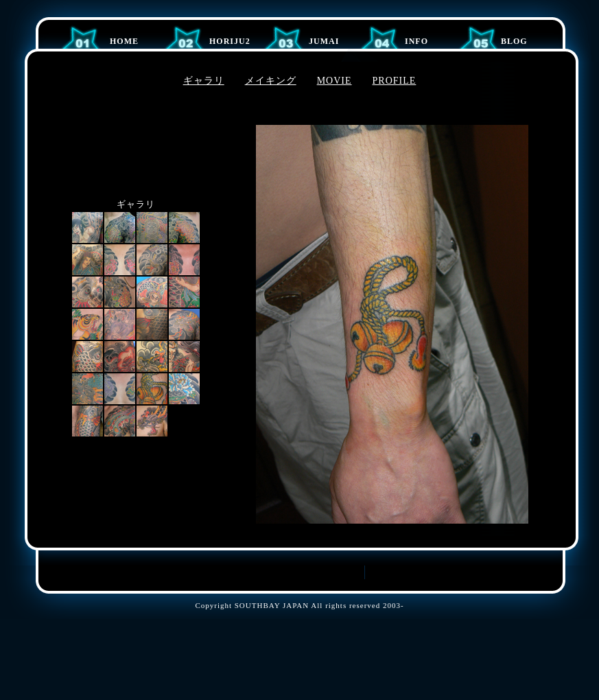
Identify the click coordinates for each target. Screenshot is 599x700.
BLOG (514, 41)
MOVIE (334, 81)
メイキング (271, 81)
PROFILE (395, 81)
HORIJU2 (230, 41)
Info (416, 41)
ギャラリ (204, 81)
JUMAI (324, 41)
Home (124, 41)
